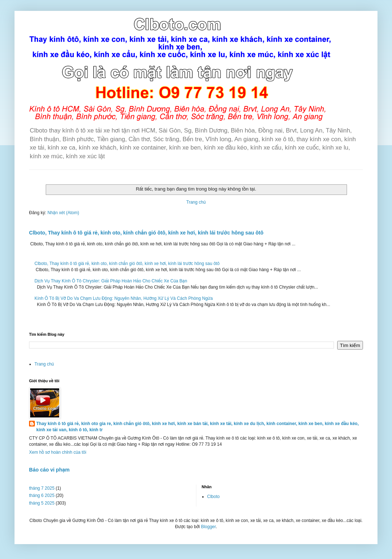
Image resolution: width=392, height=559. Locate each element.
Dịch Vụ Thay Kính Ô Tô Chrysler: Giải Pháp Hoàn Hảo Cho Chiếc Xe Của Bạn (111, 281)
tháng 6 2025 (42, 495)
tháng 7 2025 (42, 488)
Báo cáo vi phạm (49, 470)
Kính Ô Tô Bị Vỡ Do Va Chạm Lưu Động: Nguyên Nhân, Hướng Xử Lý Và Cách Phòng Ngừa (124, 298)
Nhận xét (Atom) (63, 213)
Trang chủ (196, 202)
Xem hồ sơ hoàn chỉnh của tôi (58, 452)
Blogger (209, 527)
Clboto (214, 497)
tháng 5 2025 (42, 503)
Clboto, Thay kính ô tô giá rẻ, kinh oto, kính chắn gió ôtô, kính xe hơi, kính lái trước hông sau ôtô (146, 233)
